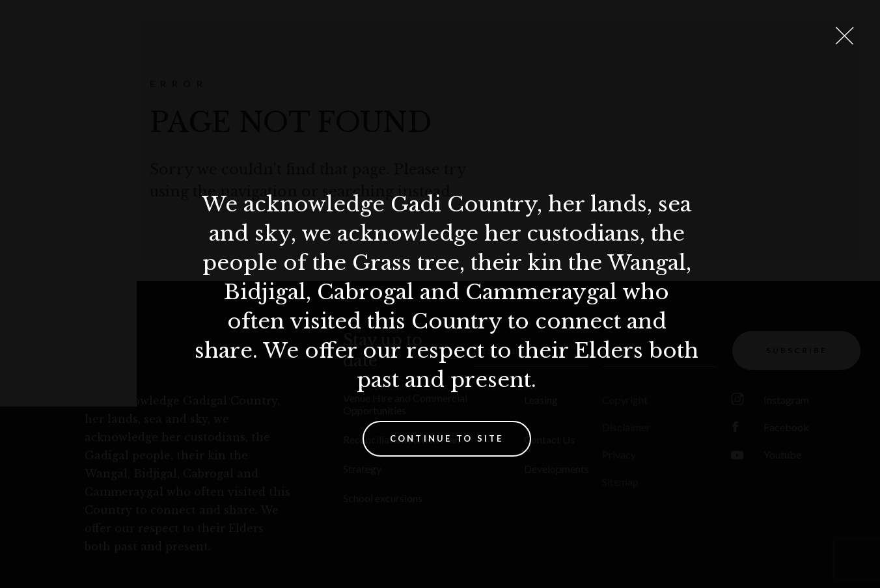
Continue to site (447, 438)
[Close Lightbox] (844, 36)
